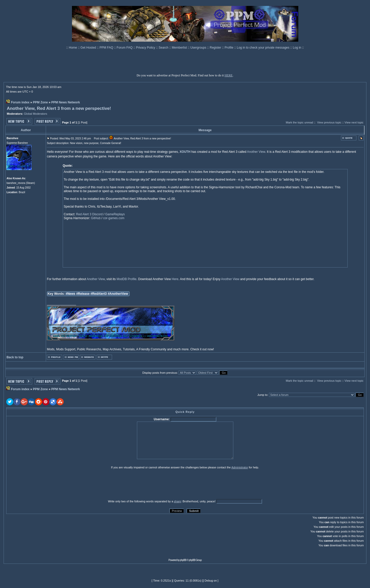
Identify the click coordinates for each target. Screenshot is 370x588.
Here (175, 279)
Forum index (20, 102)
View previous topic (329, 122)
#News (70, 294)
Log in (297, 48)
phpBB (183, 560)
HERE (229, 75)
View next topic (354, 122)
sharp (178, 501)
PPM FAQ (107, 48)
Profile (229, 48)
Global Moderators (36, 114)
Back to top (15, 357)
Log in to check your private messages (263, 48)
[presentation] (46, 484)
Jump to (262, 395)
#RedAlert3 (99, 294)
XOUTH (185, 152)
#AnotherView (118, 294)
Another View (256, 152)
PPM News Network (65, 102)
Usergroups (199, 48)
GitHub (96, 218)
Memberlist (180, 48)
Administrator (240, 467)
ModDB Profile (127, 279)
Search (164, 48)
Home (73, 48)
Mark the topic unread (299, 122)
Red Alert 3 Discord (89, 214)
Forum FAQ (125, 48)
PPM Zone (40, 102)
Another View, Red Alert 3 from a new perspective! (59, 108)
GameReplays (115, 214)
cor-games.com (114, 218)
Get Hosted (89, 48)
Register (216, 48)
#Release (83, 294)
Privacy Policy (146, 48)
